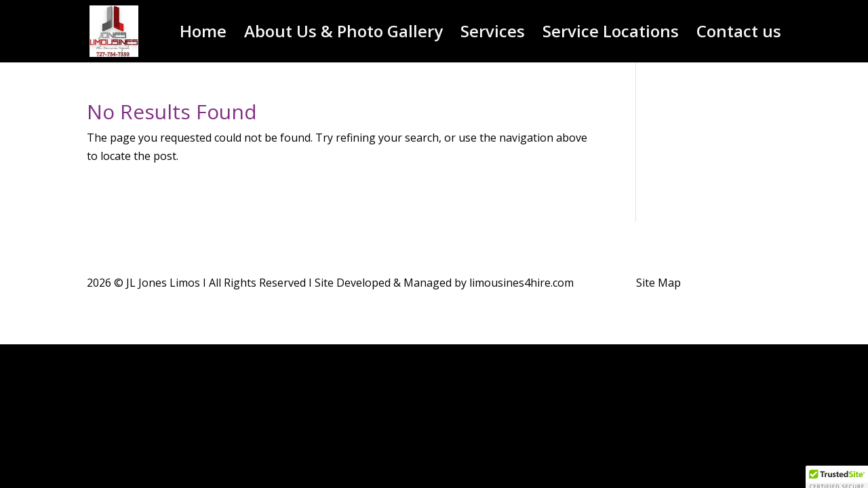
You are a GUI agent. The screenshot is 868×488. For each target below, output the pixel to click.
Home (203, 34)
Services (493, 34)
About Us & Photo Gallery (343, 34)
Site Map (658, 283)
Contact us (739, 34)
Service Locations (611, 34)
